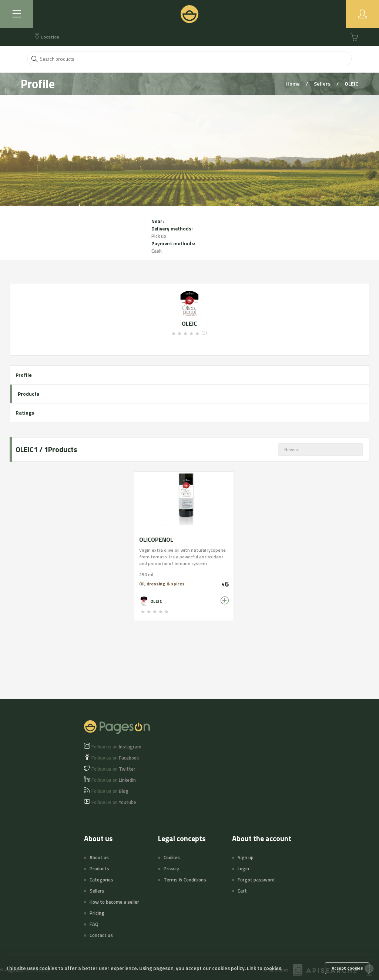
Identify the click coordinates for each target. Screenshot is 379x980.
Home (294, 84)
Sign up (246, 857)
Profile (24, 375)
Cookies (172, 857)
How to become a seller (114, 902)
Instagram (116, 747)
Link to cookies (264, 968)
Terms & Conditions (185, 880)
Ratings (25, 413)
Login (243, 868)
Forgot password (256, 880)
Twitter (113, 769)
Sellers (323, 84)
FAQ (94, 924)
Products (28, 394)
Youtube (114, 802)
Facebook (115, 758)
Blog (110, 791)
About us (99, 857)
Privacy (171, 868)
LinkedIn (114, 780)
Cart (242, 891)
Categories (101, 880)
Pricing (97, 913)
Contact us (101, 935)
